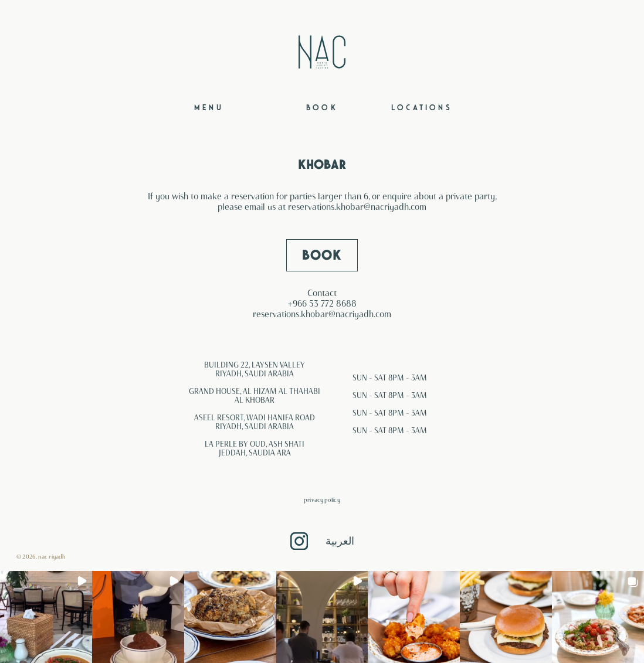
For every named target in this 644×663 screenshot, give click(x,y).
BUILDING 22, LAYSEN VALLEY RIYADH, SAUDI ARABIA (255, 369)
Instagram (299, 541)
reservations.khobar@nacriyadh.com (357, 207)
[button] (46, 617)
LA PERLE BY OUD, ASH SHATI (255, 444)
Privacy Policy (322, 500)
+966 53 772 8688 (322, 304)
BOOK (322, 255)
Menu (209, 108)
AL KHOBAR (255, 400)
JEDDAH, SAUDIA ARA (255, 453)
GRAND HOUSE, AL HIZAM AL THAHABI (255, 391)
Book (322, 108)
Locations (422, 108)
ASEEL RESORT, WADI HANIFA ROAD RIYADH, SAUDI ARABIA (255, 422)
